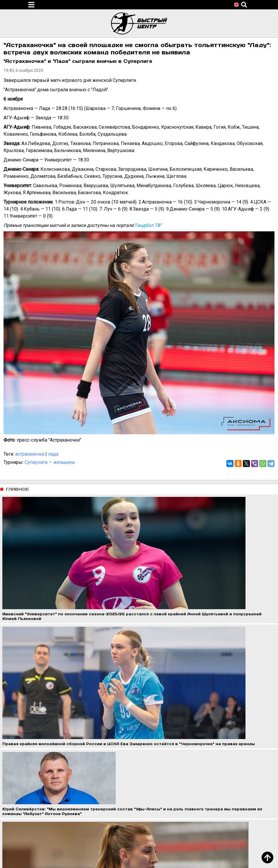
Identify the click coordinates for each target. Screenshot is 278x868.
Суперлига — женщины (50, 462)
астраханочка (30, 454)
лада (53, 454)
